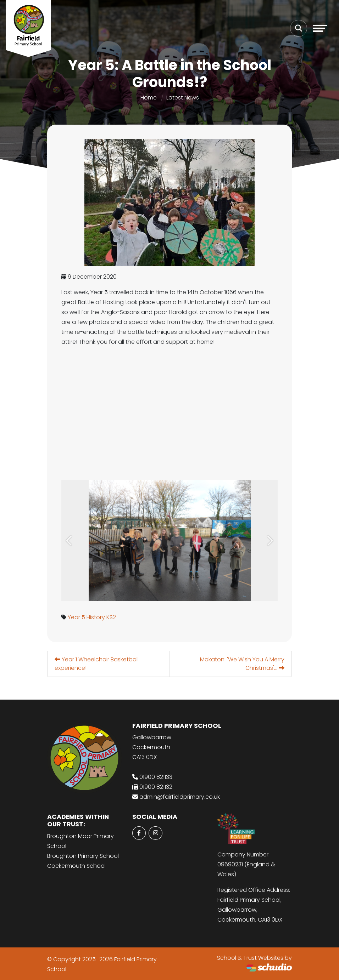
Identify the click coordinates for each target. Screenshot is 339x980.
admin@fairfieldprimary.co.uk (180, 797)
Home (149, 98)
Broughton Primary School (83, 856)
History (96, 617)
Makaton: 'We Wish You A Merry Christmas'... (242, 664)
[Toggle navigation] (320, 28)
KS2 (111, 617)
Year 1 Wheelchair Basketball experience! (97, 664)
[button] (70, 540)
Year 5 (76, 617)
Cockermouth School (76, 866)
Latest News (183, 98)
